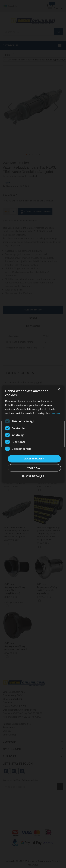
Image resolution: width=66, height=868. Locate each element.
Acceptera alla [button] (34, 459)
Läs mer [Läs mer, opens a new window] (56, 413)
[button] (33, 476)
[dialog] (33, 434)
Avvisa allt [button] (34, 468)
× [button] (59, 390)
